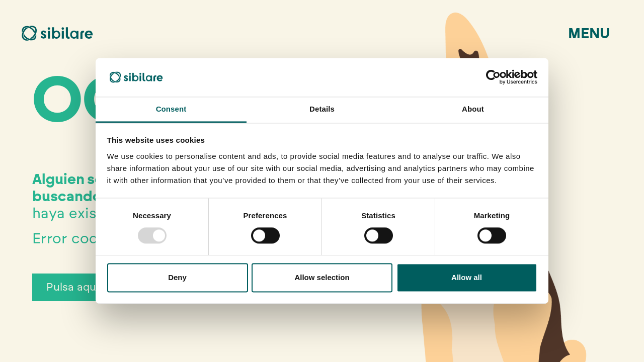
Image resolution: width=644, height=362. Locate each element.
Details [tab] (322, 109)
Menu (589, 33)
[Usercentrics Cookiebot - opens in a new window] (493, 77)
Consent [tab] (171, 109)
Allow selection (322, 277)
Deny (177, 277)
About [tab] (473, 109)
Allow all (467, 277)
